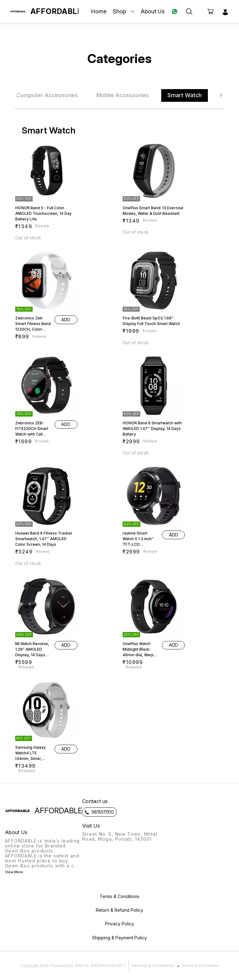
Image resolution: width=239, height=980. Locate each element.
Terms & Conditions (200, 966)
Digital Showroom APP (99, 966)
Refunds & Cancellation (153, 966)
